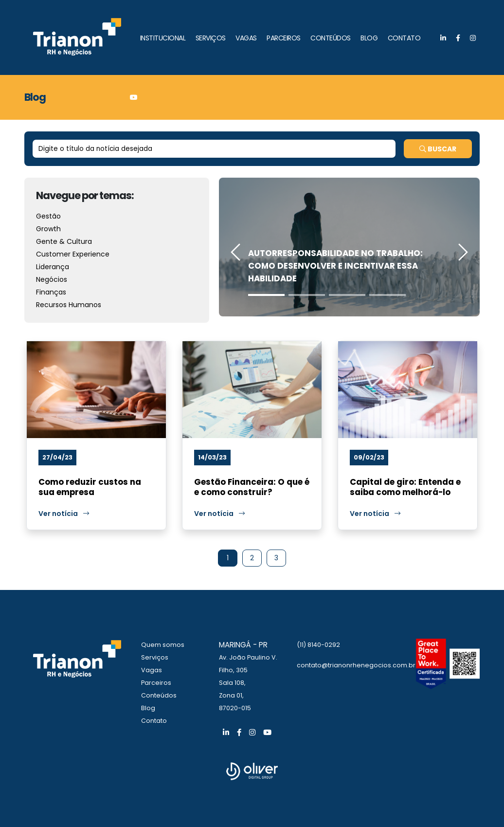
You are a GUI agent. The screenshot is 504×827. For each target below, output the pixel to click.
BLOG (369, 38)
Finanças (51, 292)
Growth (48, 229)
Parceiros (156, 683)
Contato (154, 721)
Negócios (52, 279)
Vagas (152, 670)
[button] (266, 295)
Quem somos (163, 645)
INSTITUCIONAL (163, 38)
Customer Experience (73, 254)
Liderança (53, 267)
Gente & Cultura (64, 241)
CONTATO (404, 38)
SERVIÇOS (211, 38)
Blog (148, 708)
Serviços (155, 657)
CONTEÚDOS (331, 38)
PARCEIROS (284, 38)
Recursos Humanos (69, 305)
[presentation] (236, 254)
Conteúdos (159, 695)
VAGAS (246, 38)
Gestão (48, 216)
